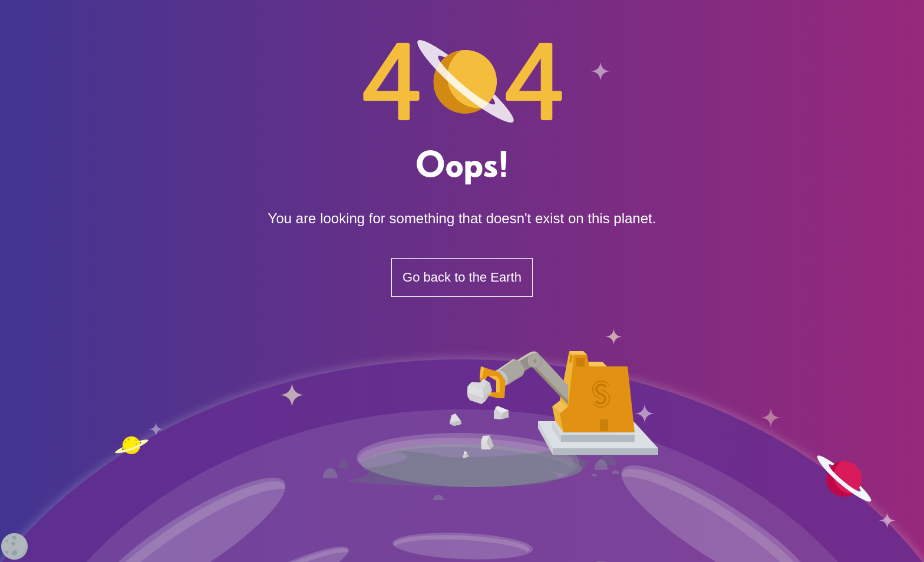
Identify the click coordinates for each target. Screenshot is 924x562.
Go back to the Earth (462, 277)
